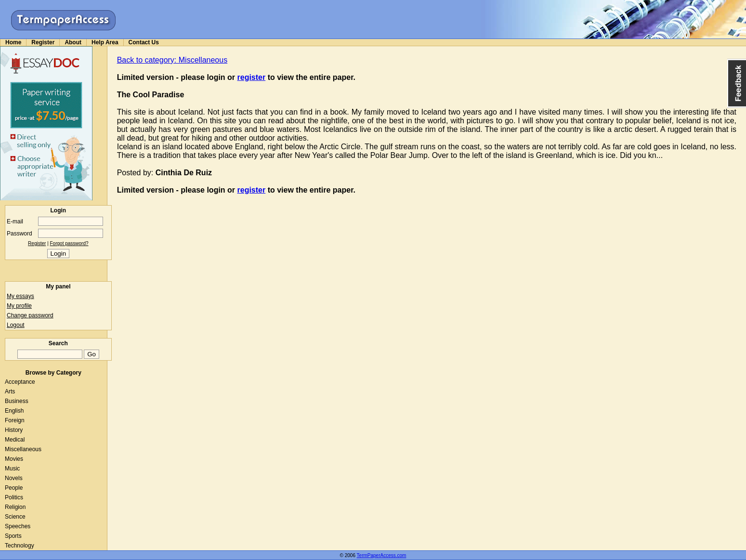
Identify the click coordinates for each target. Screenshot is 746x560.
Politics (14, 497)
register (252, 77)
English (14, 411)
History (14, 430)
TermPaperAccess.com (382, 555)
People (14, 488)
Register (43, 42)
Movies (14, 459)
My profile (19, 306)
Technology (20, 546)
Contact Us (144, 42)
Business (17, 401)
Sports (13, 536)
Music (12, 469)
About (73, 42)
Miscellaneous (23, 449)
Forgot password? (69, 243)
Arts (10, 391)
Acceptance (20, 382)
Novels (14, 478)
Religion (15, 507)
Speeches (18, 526)
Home (13, 42)
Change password (30, 315)
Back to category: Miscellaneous (172, 60)
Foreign (15, 420)
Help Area (105, 42)
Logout (16, 325)
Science (15, 517)
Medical (15, 440)
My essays (20, 296)
